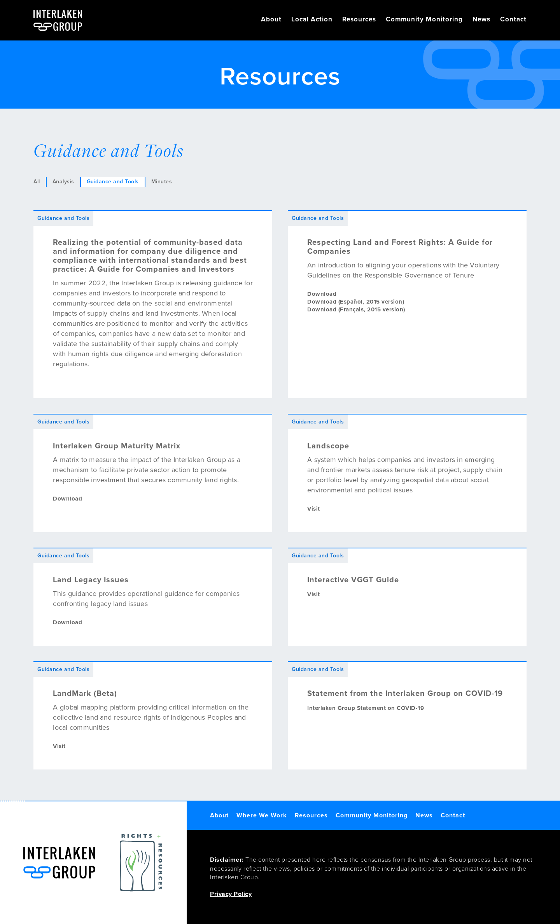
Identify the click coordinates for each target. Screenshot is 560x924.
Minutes (162, 182)
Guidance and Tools (113, 182)
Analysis (63, 182)
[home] (58, 20)
